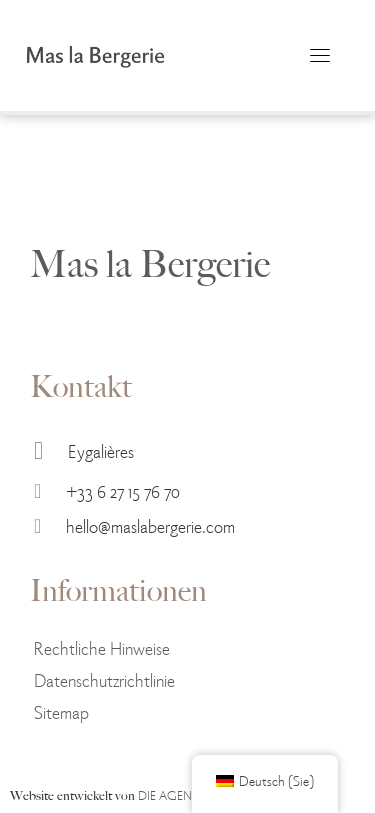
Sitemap (61, 711)
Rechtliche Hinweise (102, 647)
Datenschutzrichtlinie (104, 679)
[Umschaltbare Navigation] (320, 55)
